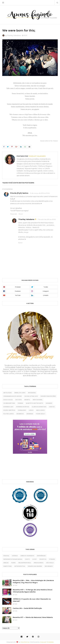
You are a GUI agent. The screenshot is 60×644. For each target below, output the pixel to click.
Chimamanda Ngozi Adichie (12, 396)
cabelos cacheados (27, 556)
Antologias (8, 393)
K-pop (35, 559)
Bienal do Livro (20, 393)
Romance (49, 403)
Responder (14, 214)
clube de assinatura (39, 407)
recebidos (20, 414)
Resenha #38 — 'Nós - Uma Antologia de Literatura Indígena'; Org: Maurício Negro (33, 582)
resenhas (30, 414)
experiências (41, 556)
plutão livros (9, 414)
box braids (49, 566)
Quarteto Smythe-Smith (34, 403)
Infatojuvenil (38, 400)
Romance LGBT (8, 407)
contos (52, 407)
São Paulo (50, 563)
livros (31, 410)
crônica (15, 556)
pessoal (6, 556)
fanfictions (8, 566)
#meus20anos (39, 563)
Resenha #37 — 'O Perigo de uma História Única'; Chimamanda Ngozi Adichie (33, 591)
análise (6, 563)
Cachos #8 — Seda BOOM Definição (27, 608)
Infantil (27, 400)
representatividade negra (13, 559)
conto (27, 559)
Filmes (13, 563)
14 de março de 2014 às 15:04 (40, 193)
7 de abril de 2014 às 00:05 (47, 219)
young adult (40, 414)
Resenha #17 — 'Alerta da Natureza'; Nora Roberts (33, 617)
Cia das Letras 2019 (31, 396)
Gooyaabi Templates (47, 642)
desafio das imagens (35, 566)
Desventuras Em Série (48, 396)
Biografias (32, 393)
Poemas (20, 403)
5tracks (52, 559)
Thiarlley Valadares (14, 35)
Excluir (21, 214)
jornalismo (22, 410)
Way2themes (25, 642)
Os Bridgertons (9, 403)
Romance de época (23, 407)
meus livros (40, 410)
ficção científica (9, 410)
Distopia (18, 400)
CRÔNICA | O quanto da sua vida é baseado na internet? (32, 600)
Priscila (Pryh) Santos (19, 193)
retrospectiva (20, 566)
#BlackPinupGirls (25, 563)
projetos (43, 559)
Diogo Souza (8, 400)
